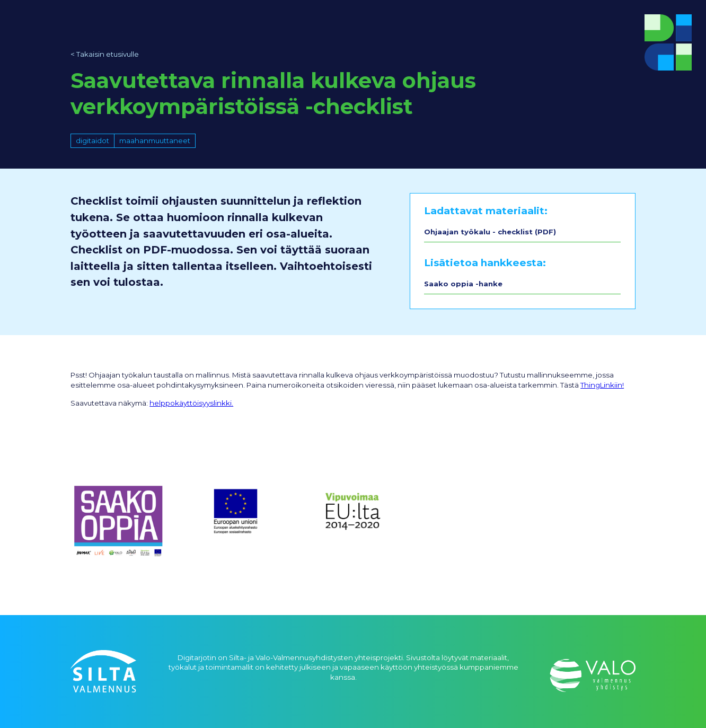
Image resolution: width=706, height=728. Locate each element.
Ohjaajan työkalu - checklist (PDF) (490, 232)
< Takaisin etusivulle (105, 54)
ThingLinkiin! (602, 385)
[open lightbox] (118, 524)
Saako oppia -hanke (463, 284)
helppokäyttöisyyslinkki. (191, 403)
